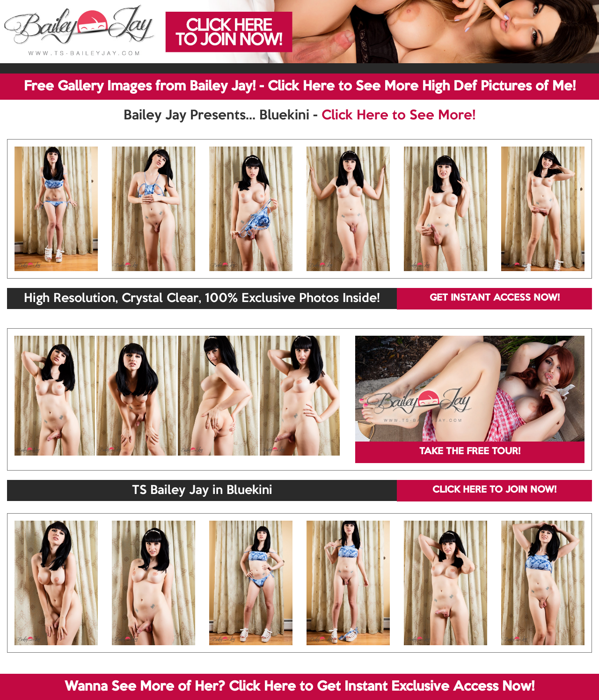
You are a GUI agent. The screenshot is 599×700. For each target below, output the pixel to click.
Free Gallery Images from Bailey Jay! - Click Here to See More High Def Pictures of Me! (300, 87)
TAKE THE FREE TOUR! (470, 452)
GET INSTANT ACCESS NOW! (495, 298)
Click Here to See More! (398, 116)
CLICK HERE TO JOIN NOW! (494, 490)
